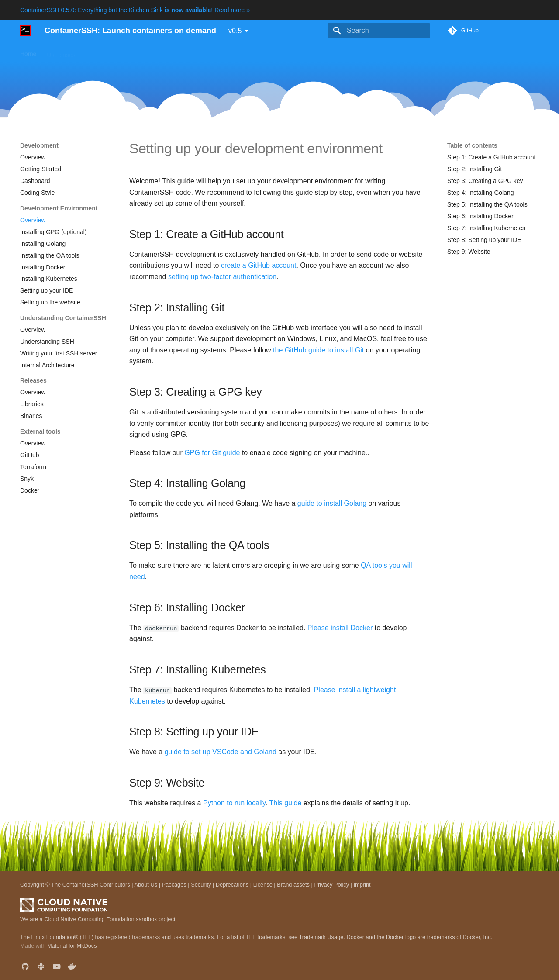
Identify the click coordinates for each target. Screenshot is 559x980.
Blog (320, 52)
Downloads (181, 52)
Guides (146, 52)
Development (286, 52)
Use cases (61, 52)
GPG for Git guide (212, 453)
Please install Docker (340, 628)
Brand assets (293, 884)
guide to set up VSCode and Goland (221, 752)
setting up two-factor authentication (222, 277)
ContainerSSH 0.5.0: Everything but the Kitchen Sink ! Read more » (135, 10)
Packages (174, 884)
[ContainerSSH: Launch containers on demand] (25, 31)
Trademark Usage (321, 937)
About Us (146, 884)
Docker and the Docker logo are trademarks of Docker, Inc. (420, 937)
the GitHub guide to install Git (318, 350)
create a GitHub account (259, 265)
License (263, 884)
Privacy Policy (331, 884)
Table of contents (472, 145)
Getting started (106, 52)
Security (201, 884)
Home (28, 52)
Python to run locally (234, 803)
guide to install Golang (332, 503)
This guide (285, 803)
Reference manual (232, 52)
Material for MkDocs (72, 946)
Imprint (362, 884)
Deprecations (232, 884)
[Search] (379, 31)
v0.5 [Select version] (235, 31)
